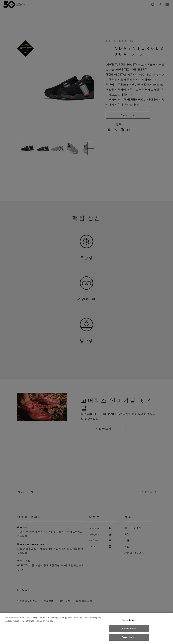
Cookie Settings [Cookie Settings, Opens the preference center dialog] (129, 622)
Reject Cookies (129, 631)
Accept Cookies (129, 639)
